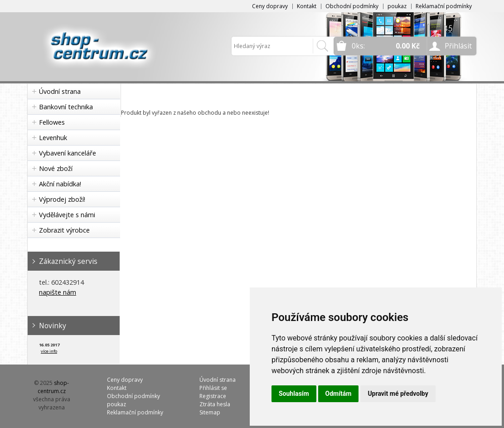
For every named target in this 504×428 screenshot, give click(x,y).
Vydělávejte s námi (67, 215)
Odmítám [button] (339, 394)
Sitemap (210, 412)
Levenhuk (53, 138)
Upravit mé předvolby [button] (398, 394)
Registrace (213, 396)
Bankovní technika (66, 107)
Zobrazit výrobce (64, 230)
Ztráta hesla (215, 404)
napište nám (58, 292)
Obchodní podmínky (352, 6)
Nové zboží (56, 168)
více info (49, 351)
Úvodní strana (60, 91)
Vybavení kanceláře (68, 153)
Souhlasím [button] (294, 394)
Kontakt (307, 6)
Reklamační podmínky (444, 6)
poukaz (397, 6)
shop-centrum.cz (53, 387)
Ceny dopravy (270, 6)
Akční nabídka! (60, 184)
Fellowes (52, 122)
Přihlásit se (213, 388)
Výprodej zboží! (62, 199)
